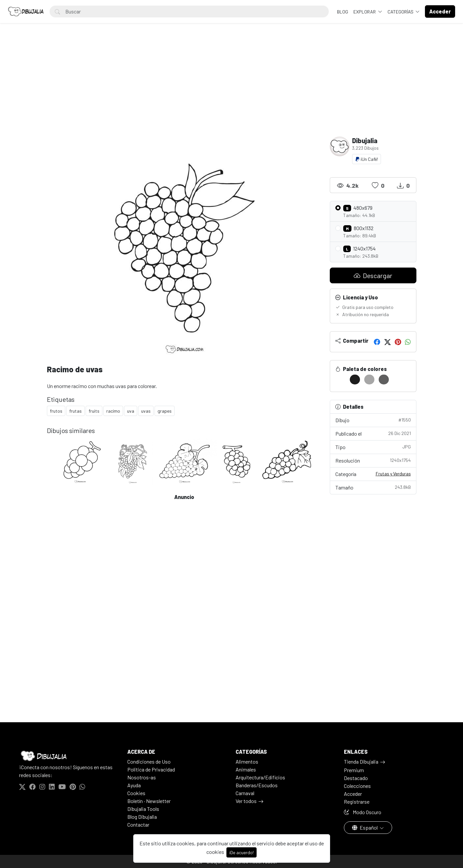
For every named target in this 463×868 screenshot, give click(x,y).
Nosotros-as (142, 777)
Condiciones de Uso (149, 761)
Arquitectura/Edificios (260, 777)
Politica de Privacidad (151, 769)
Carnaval (245, 793)
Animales (246, 769)
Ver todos (246, 801)
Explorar (365, 12)
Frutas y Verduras (393, 474)
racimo (113, 411)
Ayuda (134, 785)
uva (131, 411)
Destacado (356, 778)
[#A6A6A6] (369, 380)
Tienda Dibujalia (361, 761)
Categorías (401, 12)
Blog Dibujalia (142, 817)
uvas (146, 411)
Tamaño (373, 487)
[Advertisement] (232, 87)
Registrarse (357, 802)
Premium (354, 770)
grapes (165, 411)
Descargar (373, 275)
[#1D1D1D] (355, 380)
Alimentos (247, 761)
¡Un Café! (367, 159)
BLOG (343, 12)
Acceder (353, 794)
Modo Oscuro (363, 812)
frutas (75, 411)
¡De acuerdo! (242, 852)
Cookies (136, 793)
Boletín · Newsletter (149, 801)
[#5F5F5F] (384, 380)
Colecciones (357, 786)
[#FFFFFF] (340, 380)
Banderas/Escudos (257, 785)
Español (365, 827)
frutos (56, 411)
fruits (94, 411)
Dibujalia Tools (143, 809)
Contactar (138, 825)
